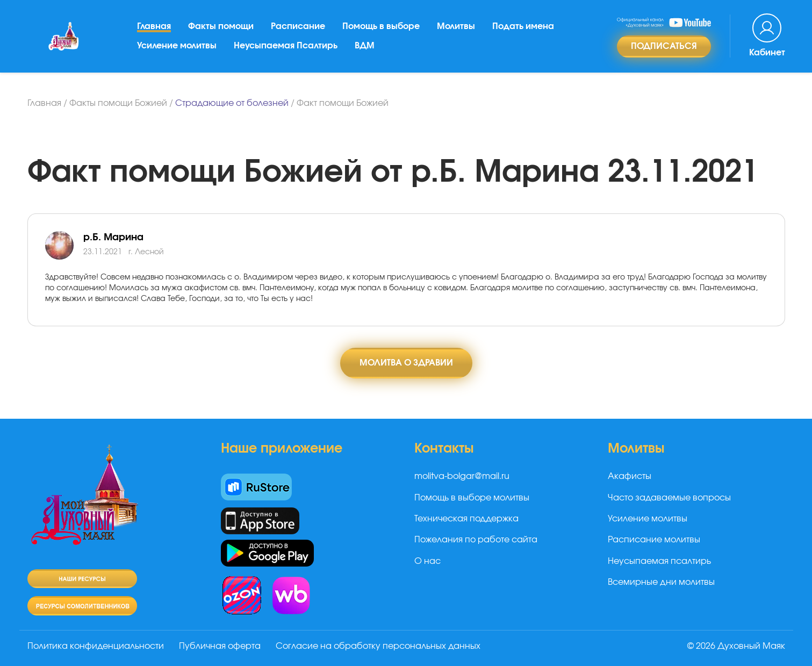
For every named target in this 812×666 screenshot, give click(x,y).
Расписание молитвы (654, 540)
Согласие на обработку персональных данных (378, 646)
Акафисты (630, 476)
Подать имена (523, 26)
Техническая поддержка (466, 519)
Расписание (298, 26)
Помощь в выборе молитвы (472, 498)
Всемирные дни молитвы (661, 582)
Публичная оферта (220, 646)
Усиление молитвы (177, 46)
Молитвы (456, 26)
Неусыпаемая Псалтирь (286, 46)
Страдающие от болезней (232, 103)
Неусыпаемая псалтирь (659, 561)
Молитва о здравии (406, 363)
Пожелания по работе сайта (476, 540)
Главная (154, 26)
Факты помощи (221, 26)
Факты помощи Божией (118, 103)
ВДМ (365, 46)
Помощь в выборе (381, 26)
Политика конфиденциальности (96, 646)
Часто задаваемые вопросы (669, 498)
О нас (427, 561)
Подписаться (664, 46)
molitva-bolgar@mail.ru (462, 476)
